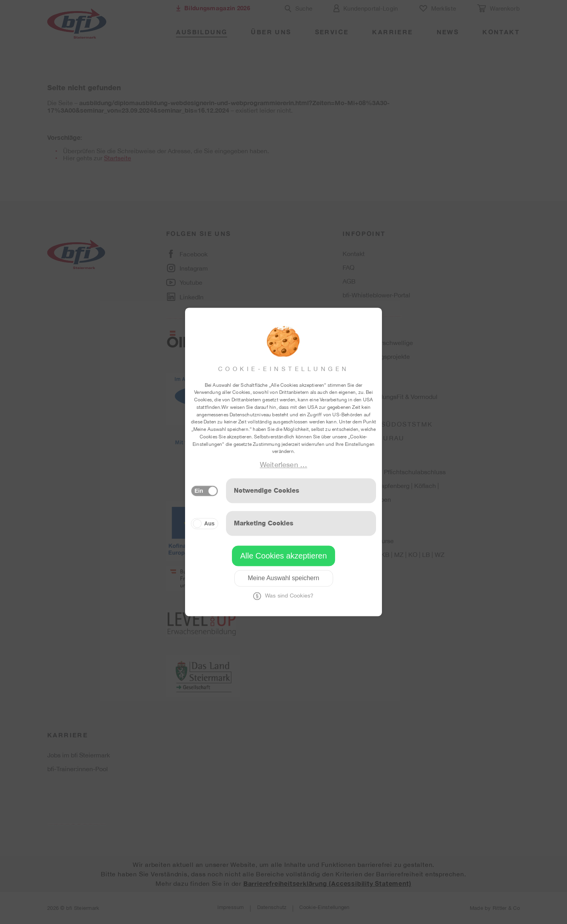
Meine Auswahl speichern (283, 578)
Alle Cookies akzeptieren (283, 556)
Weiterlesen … (283, 465)
